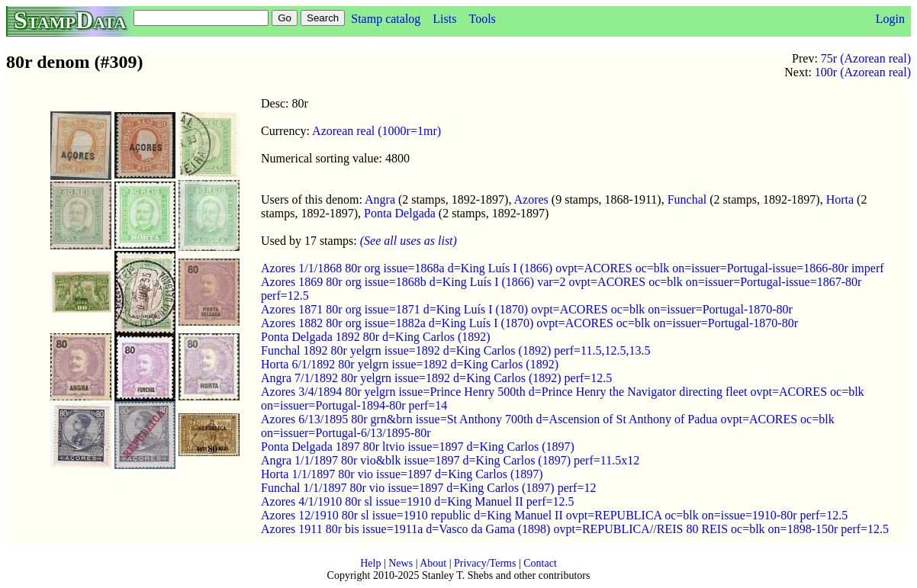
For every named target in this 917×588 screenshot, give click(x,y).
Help (370, 563)
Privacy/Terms (485, 563)
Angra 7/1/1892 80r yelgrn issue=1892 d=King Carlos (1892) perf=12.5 (436, 378)
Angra (380, 199)
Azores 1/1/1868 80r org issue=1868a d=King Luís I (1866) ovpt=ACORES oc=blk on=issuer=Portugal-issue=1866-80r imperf (573, 268)
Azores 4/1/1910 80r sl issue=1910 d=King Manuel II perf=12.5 (418, 501)
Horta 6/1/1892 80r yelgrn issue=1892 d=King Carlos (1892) (410, 364)
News (401, 563)
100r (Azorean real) (863, 72)
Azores (531, 199)
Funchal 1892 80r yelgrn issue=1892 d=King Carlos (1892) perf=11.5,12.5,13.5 (455, 350)
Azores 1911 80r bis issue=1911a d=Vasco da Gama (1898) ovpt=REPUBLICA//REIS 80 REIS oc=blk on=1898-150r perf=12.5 (575, 529)
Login (890, 19)
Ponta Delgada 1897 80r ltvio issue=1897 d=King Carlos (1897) (418, 447)
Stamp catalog (386, 19)
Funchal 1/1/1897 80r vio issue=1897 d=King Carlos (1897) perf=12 (428, 488)
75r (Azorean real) (866, 58)
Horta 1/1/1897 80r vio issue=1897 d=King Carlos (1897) (402, 474)
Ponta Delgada (400, 213)
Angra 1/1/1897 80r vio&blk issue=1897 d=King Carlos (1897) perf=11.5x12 (450, 460)
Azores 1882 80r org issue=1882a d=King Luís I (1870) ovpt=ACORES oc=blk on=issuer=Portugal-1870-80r (529, 323)
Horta (840, 199)
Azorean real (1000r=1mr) (376, 131)
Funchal (687, 199)
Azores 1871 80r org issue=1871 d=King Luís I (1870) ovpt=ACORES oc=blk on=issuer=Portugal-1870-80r (527, 309)
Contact (540, 563)
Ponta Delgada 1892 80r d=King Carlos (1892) (376, 337)
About (433, 563)
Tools (482, 19)
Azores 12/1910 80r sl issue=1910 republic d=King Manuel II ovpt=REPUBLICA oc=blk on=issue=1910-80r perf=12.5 (554, 515)
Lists (444, 19)
